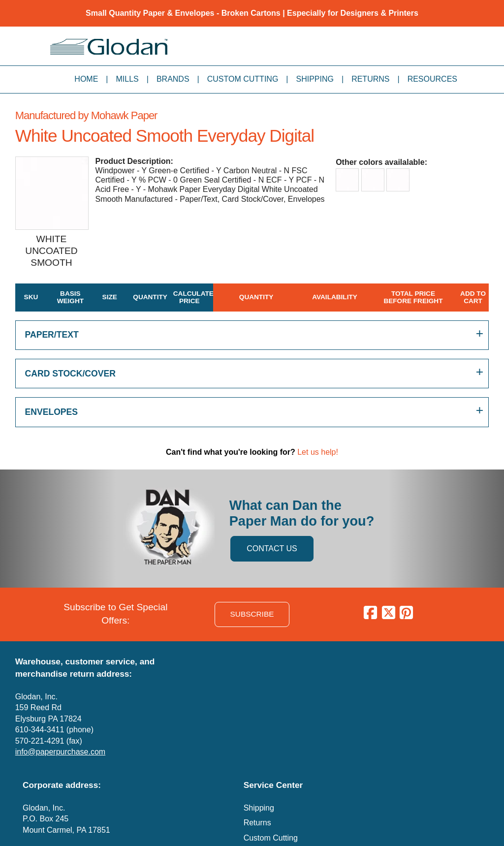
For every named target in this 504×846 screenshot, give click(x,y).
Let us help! (318, 452)
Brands (173, 79)
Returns (370, 79)
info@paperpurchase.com (60, 752)
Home (86, 79)
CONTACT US (272, 548)
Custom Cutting (243, 79)
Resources (432, 79)
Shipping (315, 79)
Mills (127, 79)
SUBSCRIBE (252, 614)
